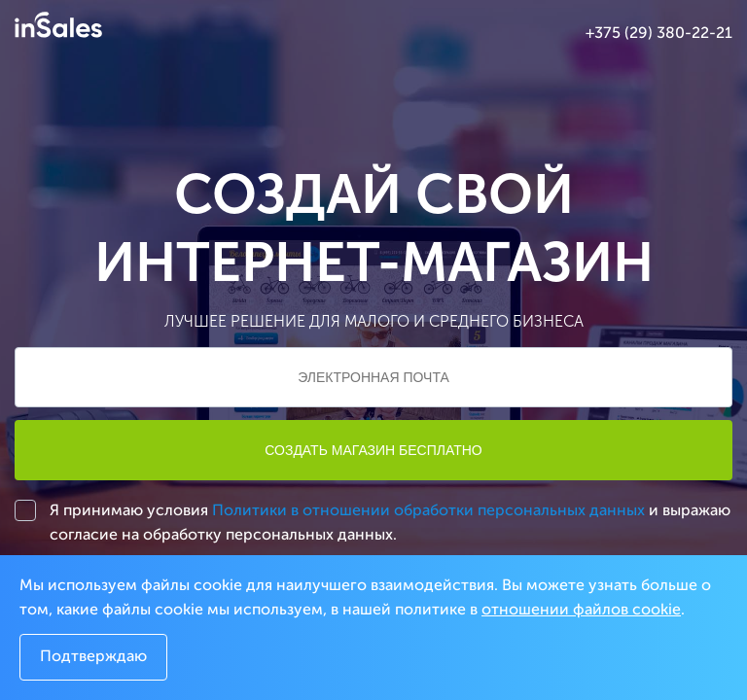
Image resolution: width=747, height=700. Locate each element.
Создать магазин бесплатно (373, 450)
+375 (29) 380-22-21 (659, 34)
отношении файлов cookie (581, 611)
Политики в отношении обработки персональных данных (428, 511)
